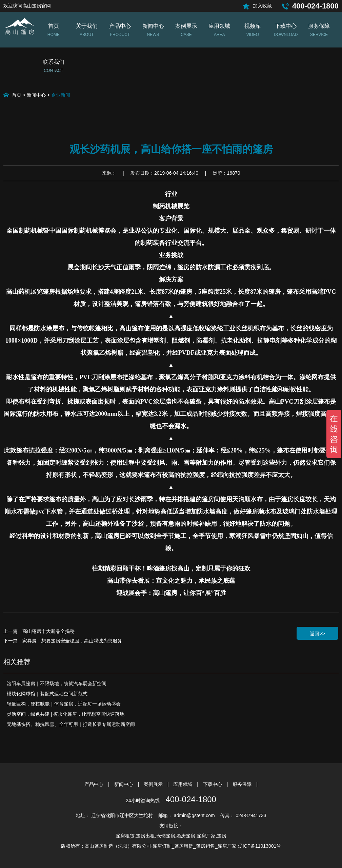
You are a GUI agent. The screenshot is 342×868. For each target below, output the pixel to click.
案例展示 (154, 784)
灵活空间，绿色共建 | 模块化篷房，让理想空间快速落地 (66, 714)
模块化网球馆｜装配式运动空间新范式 (47, 694)
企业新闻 (61, 95)
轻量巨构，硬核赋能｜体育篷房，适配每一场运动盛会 (64, 704)
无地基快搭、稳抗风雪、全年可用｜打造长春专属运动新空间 (71, 724)
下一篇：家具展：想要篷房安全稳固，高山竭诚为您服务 (63, 641)
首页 (17, 95)
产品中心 (95, 784)
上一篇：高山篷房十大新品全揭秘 (39, 631)
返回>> (317, 634)
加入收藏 (262, 6)
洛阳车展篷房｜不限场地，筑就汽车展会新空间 (57, 683)
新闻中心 (36, 95)
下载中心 (213, 784)
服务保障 (243, 784)
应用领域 (183, 784)
